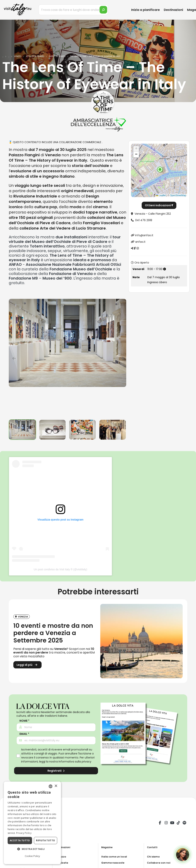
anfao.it (140, 242)
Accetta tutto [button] (20, 840)
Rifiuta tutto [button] (45, 840)
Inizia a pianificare (145, 10)
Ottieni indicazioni (159, 205)
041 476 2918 (144, 220)
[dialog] (32, 823)
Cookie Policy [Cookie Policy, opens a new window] (32, 856)
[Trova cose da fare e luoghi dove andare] (73, 10)
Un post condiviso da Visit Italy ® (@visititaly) (60, 569)
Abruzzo (61, 857)
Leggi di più (27, 665)
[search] (103, 10)
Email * (24, 734)
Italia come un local (115, 857)
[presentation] (14, 358)
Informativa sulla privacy (75, 762)
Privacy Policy (24, 833)
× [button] (56, 786)
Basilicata (63, 863)
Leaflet (161, 195)
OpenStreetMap (178, 195)
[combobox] (51, 786)
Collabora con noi (160, 863)
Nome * (24, 721)
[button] (160, 169)
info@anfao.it (144, 235)
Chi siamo (154, 857)
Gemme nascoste (114, 863)
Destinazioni (173, 10)
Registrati (56, 771)
